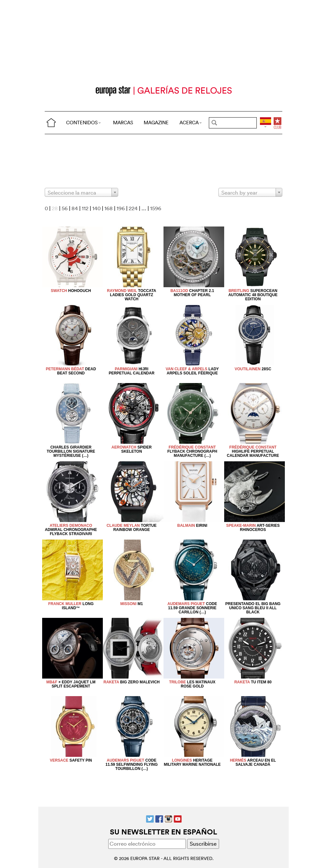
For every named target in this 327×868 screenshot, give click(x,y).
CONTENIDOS (84, 123)
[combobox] (81, 192)
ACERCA (191, 123)
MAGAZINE (156, 123)
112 (85, 208)
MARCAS (123, 123)
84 (75, 208)
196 (121, 208)
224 (133, 208)
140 (96, 208)
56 (65, 208)
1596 (156, 208)
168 (109, 208)
